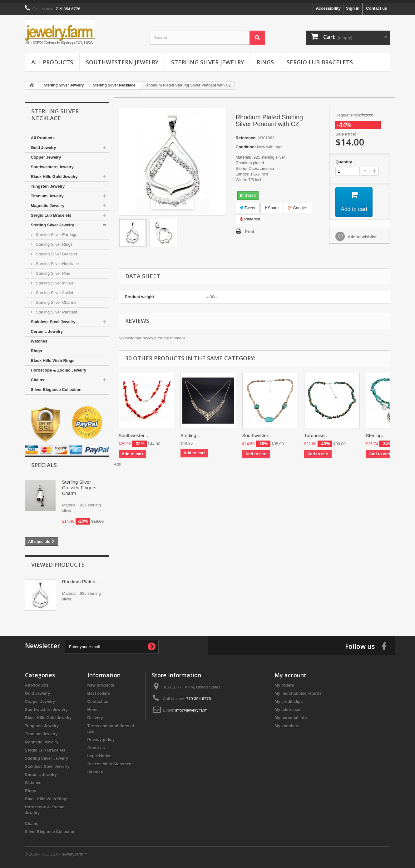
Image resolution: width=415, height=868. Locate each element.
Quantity (344, 159)
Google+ (298, 205)
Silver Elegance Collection (56, 386)
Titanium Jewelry (47, 193)
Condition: (246, 144)
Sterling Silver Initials (54, 280)
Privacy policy (101, 736)
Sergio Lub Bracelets (320, 59)
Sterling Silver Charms (56, 299)
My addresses (288, 706)
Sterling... (190, 432)
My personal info (291, 715)
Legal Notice (99, 753)
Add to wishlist (362, 234)
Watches (39, 338)
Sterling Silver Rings (54, 241)
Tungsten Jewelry (48, 183)
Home (93, 706)
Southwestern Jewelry (122, 59)
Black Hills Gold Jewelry (54, 173)
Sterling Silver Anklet (54, 290)
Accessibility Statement (110, 761)
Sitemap (95, 769)
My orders (284, 682)
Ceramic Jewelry (47, 328)
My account (290, 672)
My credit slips (289, 698)
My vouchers (287, 723)
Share (272, 205)
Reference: (246, 135)
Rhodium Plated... (81, 578)
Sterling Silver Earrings (56, 232)
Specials (44, 462)
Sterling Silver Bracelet (56, 251)
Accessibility (328, 5)
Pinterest (250, 216)
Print (250, 228)
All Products (52, 59)
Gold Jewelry (44, 144)
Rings (265, 59)
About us (96, 745)
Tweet (248, 205)
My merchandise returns (298, 690)
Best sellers (99, 690)
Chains (38, 377)
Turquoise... (316, 432)
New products (101, 682)
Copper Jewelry (46, 154)
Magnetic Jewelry (48, 202)
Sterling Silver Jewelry (207, 59)
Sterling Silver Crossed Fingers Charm (79, 484)
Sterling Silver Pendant (56, 309)
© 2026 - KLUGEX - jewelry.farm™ (56, 851)
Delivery (95, 715)
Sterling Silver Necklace (57, 261)
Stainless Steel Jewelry (53, 319)
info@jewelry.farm (191, 707)
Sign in (353, 5)
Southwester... (133, 432)
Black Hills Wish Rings (53, 357)
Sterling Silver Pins (53, 270)
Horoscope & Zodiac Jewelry (59, 367)
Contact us (376, 5)
